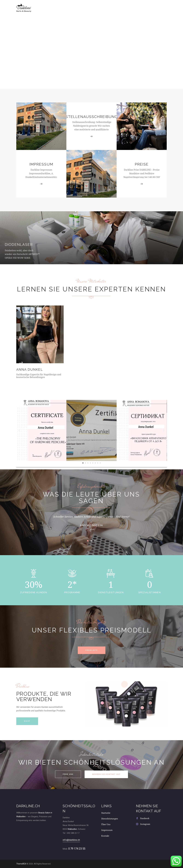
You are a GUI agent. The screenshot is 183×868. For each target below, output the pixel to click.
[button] (19, 430)
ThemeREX (21, 864)
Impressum (41, 164)
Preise (142, 164)
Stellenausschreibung (91, 117)
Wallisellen (72, 829)
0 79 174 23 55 (77, 849)
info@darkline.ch (71, 840)
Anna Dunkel (30, 369)
